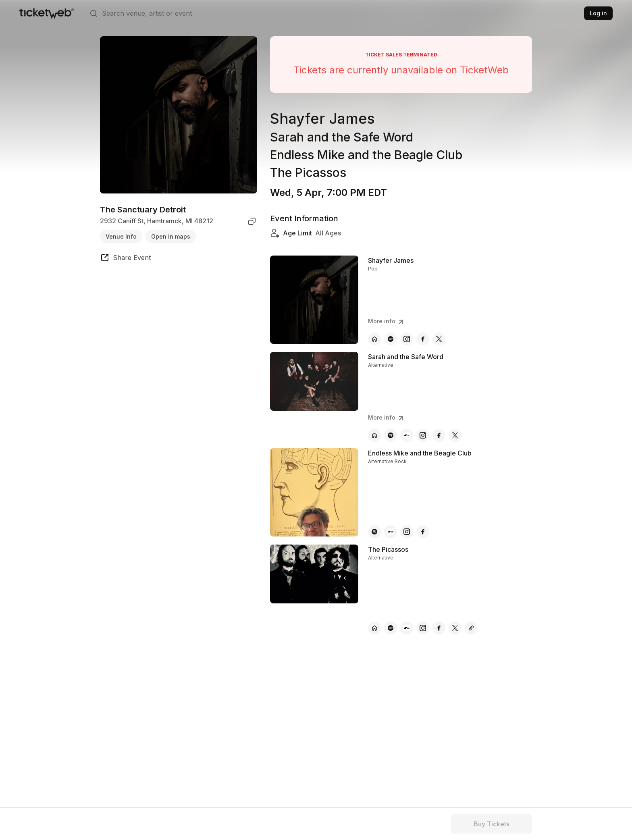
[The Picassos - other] (471, 628)
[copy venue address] (252, 221)
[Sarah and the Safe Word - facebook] (439, 435)
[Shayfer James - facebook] (423, 339)
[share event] (125, 259)
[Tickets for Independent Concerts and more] (47, 13)
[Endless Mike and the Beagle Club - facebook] (423, 532)
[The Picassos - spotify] (391, 628)
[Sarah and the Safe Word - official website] (374, 435)
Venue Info (121, 236)
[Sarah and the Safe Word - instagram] (423, 435)
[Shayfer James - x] (439, 339)
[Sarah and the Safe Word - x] (455, 435)
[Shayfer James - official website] (374, 339)
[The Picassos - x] (455, 628)
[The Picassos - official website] (374, 628)
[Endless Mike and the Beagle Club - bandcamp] (391, 532)
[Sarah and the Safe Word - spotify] (391, 435)
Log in (598, 13)
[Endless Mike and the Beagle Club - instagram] (407, 532)
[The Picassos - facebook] (439, 628)
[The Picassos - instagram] (423, 628)
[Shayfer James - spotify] (391, 339)
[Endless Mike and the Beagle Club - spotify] (374, 532)
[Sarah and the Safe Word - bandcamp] (407, 435)
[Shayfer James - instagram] (407, 339)
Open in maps (171, 236)
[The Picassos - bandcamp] (407, 628)
